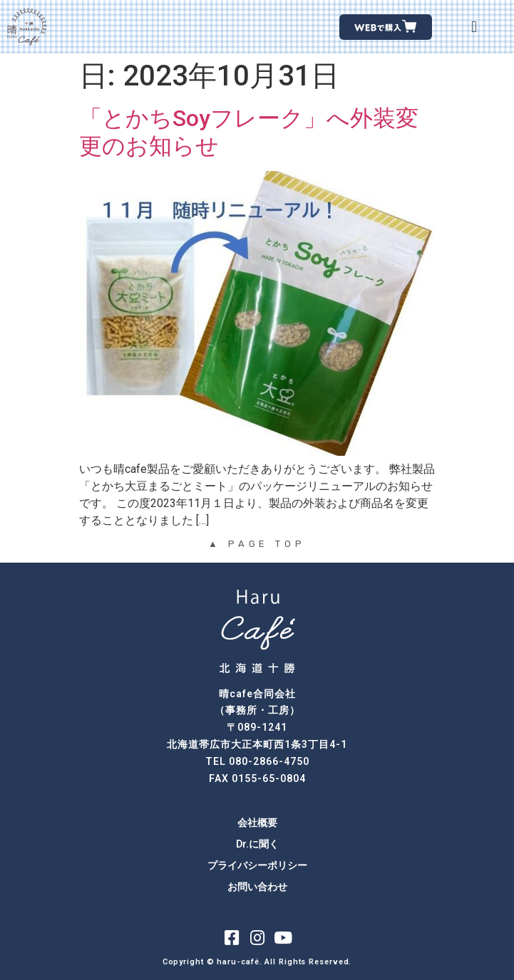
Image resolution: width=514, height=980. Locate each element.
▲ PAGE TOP (257, 544)
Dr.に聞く (257, 844)
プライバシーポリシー (257, 865)
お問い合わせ (257, 887)
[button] (474, 27)
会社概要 (257, 823)
